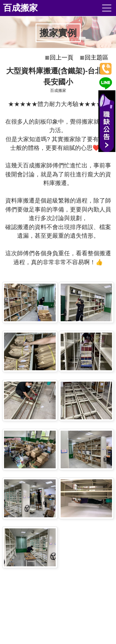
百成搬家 (20, 8)
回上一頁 (62, 57)
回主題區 (97, 57)
